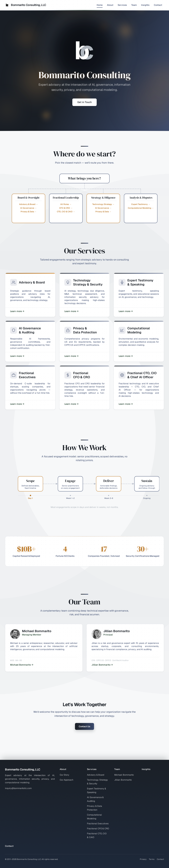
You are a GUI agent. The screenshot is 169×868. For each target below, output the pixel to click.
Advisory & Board (96, 775)
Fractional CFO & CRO (98, 829)
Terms (152, 859)
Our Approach (67, 780)
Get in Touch (84, 102)
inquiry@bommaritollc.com (18, 788)
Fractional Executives (98, 824)
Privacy (143, 859)
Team (134, 5)
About (110, 5)
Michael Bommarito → (22, 665)
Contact (158, 5)
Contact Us (84, 726)
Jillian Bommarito (123, 780)
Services (122, 5)
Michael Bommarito (124, 775)
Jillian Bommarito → (102, 665)
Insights (145, 5)
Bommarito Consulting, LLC (26, 5)
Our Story (65, 775)
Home (100, 6)
